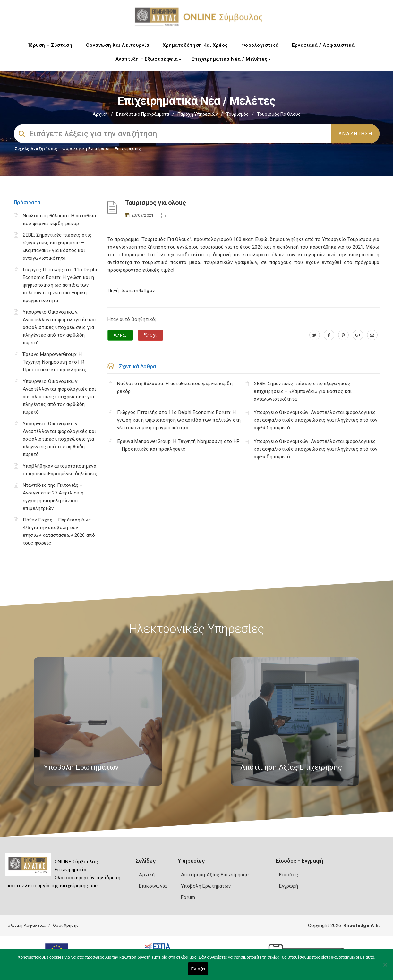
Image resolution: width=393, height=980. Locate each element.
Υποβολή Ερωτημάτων (206, 886)
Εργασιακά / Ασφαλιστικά (325, 45)
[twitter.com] (315, 335)
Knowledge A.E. (362, 925)
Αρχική (100, 114)
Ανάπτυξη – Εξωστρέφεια (148, 59)
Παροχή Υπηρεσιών (198, 114)
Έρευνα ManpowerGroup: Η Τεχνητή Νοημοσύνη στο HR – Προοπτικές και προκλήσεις (56, 362)
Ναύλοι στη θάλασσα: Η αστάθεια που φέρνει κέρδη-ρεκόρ (176, 387)
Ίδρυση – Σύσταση (52, 45)
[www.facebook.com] (329, 335)
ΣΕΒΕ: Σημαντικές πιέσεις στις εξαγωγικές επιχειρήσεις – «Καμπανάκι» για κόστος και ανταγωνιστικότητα (303, 391)
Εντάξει (198, 969)
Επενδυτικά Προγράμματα (143, 114)
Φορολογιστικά (262, 45)
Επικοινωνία (153, 886)
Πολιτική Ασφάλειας (25, 925)
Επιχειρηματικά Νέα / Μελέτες (231, 59)
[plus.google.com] (358, 335)
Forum (188, 897)
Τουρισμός (237, 114)
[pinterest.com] (343, 335)
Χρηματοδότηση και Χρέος (197, 45)
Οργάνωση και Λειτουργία (119, 45)
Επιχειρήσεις (128, 149)
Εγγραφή (289, 886)
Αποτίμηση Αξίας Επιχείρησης (215, 875)
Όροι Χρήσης (66, 925)
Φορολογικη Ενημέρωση (86, 149)
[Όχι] (385, 968)
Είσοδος (289, 875)
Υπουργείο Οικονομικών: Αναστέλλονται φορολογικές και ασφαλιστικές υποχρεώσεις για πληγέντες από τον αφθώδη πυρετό (60, 327)
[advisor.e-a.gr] (372, 335)
